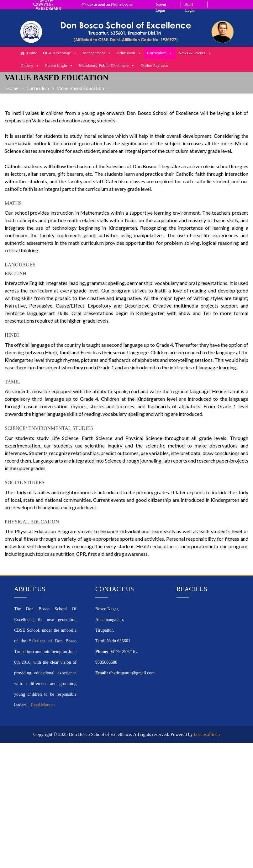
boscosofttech (207, 734)
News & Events (195, 53)
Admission (129, 53)
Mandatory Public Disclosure (107, 66)
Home (32, 53)
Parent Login (59, 66)
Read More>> (43, 705)
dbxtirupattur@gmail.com (109, 4)
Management (97, 53)
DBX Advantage (60, 53)
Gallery (30, 66)
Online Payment (154, 65)
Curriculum (160, 53)
